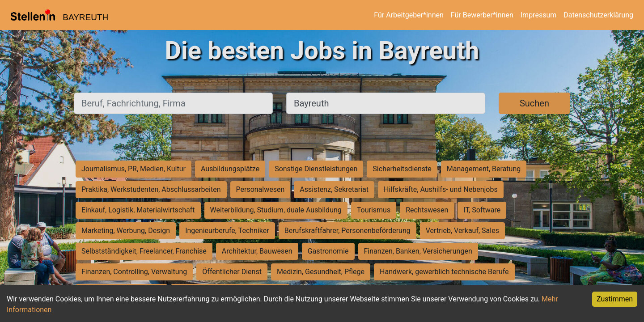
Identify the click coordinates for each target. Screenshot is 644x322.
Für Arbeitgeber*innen (409, 15)
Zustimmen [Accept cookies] (615, 299)
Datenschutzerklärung (598, 15)
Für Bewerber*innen (482, 15)
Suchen (534, 103)
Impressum (539, 15)
